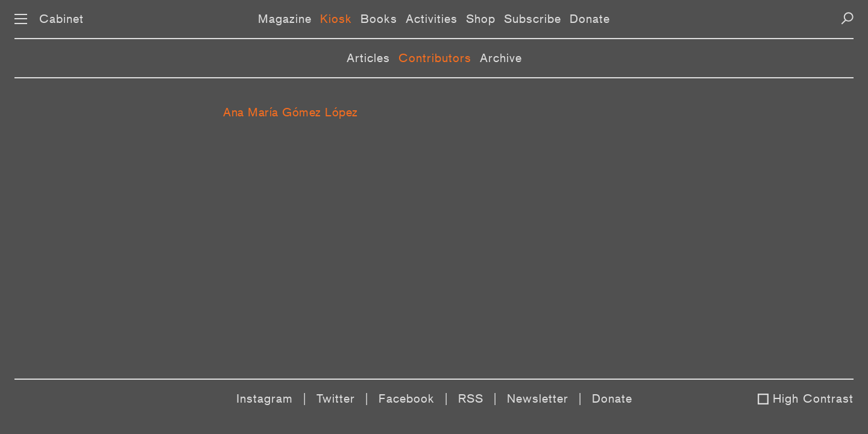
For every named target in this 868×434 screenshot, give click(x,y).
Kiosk (336, 19)
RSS (471, 398)
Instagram (265, 398)
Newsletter (538, 398)
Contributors (435, 58)
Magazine (285, 19)
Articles (368, 58)
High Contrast (813, 398)
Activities (432, 19)
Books (379, 19)
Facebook (407, 398)
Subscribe (533, 19)
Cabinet (61, 19)
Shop (481, 19)
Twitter (336, 398)
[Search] (847, 18)
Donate (590, 19)
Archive (501, 58)
